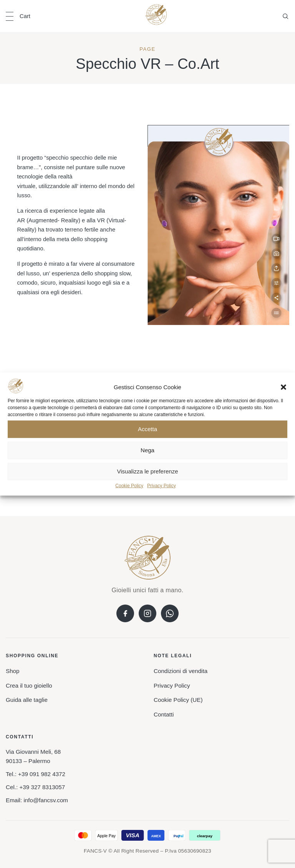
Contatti (164, 714)
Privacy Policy (162, 486)
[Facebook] (125, 613)
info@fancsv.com (46, 800)
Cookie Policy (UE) (178, 700)
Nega (147, 450)
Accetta (147, 429)
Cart (25, 16)
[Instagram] (147, 613)
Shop (12, 671)
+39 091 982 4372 (42, 774)
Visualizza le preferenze (148, 471)
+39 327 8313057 (42, 787)
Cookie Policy (129, 486)
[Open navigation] (10, 16)
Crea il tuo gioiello (29, 686)
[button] (283, 387)
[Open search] (285, 16)
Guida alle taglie (27, 700)
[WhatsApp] (170, 613)
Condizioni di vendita (181, 671)
